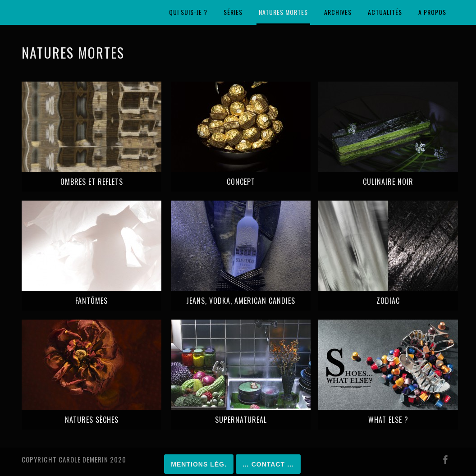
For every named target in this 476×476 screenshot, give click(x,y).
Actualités (385, 12)
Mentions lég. (199, 464)
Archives (338, 12)
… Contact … (268, 464)
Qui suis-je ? (188, 12)
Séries (233, 12)
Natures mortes (283, 12)
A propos (432, 12)
